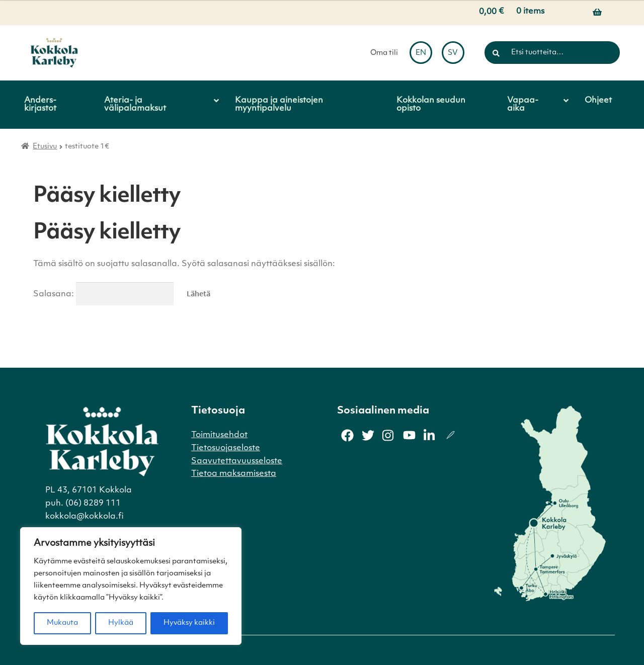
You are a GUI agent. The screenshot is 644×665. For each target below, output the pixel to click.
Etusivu (45, 147)
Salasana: (103, 294)
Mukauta (62, 623)
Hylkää (121, 623)
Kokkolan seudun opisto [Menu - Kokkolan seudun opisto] (431, 105)
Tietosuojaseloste (226, 448)
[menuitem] (421, 53)
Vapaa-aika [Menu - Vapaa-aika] (523, 105)
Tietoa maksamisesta (234, 474)
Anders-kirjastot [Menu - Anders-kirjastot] (40, 105)
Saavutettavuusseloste (237, 461)
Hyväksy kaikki (189, 623)
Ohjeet (598, 101)
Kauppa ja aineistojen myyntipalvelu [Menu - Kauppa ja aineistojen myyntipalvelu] (279, 105)
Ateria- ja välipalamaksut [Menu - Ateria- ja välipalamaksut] (135, 105)
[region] (131, 586)
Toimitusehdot (219, 435)
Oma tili (384, 53)
